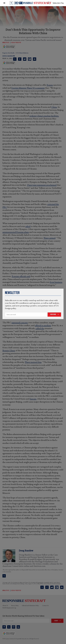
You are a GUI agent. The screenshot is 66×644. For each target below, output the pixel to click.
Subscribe (53, 314)
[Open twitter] (11, 3)
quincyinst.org (58, 3)
